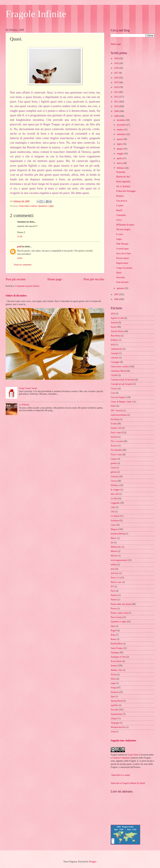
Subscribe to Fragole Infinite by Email (128, 783)
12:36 (20, 237)
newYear (115, 573)
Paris (113, 591)
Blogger (93, 862)
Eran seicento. (123, 282)
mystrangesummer (119, 560)
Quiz (113, 626)
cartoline (115, 358)
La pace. (120, 205)
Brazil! (119, 210)
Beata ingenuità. (123, 182)
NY (112, 587)
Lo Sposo (115, 516)
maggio (120, 154)
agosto (120, 139)
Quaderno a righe (46, 206)
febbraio (121, 168)
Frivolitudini (116, 450)
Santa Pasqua (117, 648)
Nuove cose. (116, 582)
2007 (117, 294)
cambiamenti (116, 349)
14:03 (20, 258)
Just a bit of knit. (124, 254)
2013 (117, 92)
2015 (117, 82)
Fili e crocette (117, 441)
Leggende (115, 503)
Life (113, 512)
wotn (113, 732)
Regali (114, 631)
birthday (114, 340)
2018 (117, 68)
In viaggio (115, 490)
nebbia (114, 565)
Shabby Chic (116, 670)
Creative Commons (121, 758)
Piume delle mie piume (121, 604)
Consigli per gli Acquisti (122, 384)
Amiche (114, 323)
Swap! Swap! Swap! (28, 388)
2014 (117, 87)
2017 (117, 73)
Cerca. (119, 220)
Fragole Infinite (36, 14)
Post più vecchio (94, 279)
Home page (55, 279)
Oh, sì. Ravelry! (123, 186)
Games (114, 459)
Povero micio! (123, 258)
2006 (117, 299)
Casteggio (115, 362)
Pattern (114, 600)
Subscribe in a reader (121, 775)
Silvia (113, 679)
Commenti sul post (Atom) (27, 286)
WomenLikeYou (118, 727)
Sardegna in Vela (118, 657)
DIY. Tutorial (117, 411)
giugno (120, 149)
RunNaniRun (117, 644)
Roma (113, 639)
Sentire (114, 666)
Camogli (115, 353)
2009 (117, 111)
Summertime (116, 714)
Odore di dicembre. (16, 296)
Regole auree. (122, 263)
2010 (117, 106)
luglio (120, 144)
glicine (114, 472)
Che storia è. (122, 201)
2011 (117, 102)
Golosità (115, 477)
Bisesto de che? (123, 177)
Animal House (117, 331)
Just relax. (121, 277)
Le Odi (114, 499)
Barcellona (116, 336)
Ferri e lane (116, 433)
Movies (114, 556)
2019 (117, 63)
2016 (117, 78)
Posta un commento (23, 265)
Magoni (114, 529)
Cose (113, 393)
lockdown (115, 521)
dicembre (121, 120)
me (112, 543)
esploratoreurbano (119, 415)
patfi (19, 247)
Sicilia (114, 674)
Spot (113, 696)
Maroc (114, 538)
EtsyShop (115, 419)
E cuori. (120, 234)
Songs (113, 688)
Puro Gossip (116, 617)
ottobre (120, 130)
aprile (120, 158)
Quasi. (119, 273)
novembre (122, 125)
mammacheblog (118, 534)
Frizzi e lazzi (116, 455)
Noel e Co (115, 578)
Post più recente (16, 279)
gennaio (121, 288)
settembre (121, 134)
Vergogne (115, 723)
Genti (113, 468)
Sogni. (119, 239)
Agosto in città (117, 318)
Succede (114, 710)
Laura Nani (133, 755)
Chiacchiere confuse (28, 206)
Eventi (114, 424)
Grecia (114, 481)
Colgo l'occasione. (124, 268)
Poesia (114, 609)
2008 (117, 116)
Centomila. (121, 215)
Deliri (113, 406)
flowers (114, 446)
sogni (113, 683)
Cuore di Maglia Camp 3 (122, 402)
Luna (113, 525)
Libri (113, 507)
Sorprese (115, 692)
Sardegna (115, 652)
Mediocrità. (116, 547)
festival (114, 437)
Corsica (114, 389)
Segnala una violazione (123, 740)
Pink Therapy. (122, 244)
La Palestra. (24, 405)
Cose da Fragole (118, 397)
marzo (120, 163)
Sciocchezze (116, 661)
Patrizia (114, 595)
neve (113, 569)
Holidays (115, 485)
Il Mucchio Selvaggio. (126, 191)
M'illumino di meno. (125, 225)
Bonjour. (120, 196)
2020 (117, 58)
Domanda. (121, 172)
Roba (113, 635)
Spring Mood (117, 701)
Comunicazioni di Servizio (123, 380)
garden (114, 463)
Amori (114, 327)
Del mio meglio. (123, 229)
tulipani (114, 718)
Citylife (114, 375)
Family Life (116, 428)
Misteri (114, 551)
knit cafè (115, 494)
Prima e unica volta (119, 613)
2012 (117, 97)
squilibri (114, 705)
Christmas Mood (118, 371)
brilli (113, 345)
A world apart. (123, 249)
